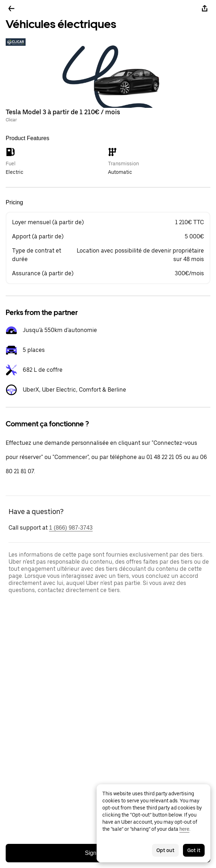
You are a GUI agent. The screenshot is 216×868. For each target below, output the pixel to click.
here (184, 829)
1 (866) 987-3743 (71, 528)
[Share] (205, 9)
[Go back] (11, 9)
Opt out (165, 850)
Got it (194, 850)
